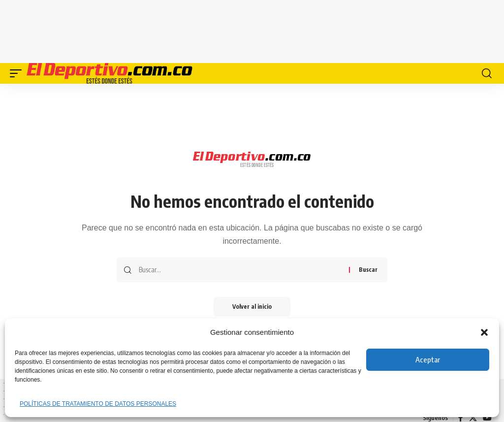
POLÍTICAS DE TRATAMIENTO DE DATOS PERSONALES (98, 404)
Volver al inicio (252, 307)
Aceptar (428, 359)
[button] (484, 332)
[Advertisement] (252, 30)
